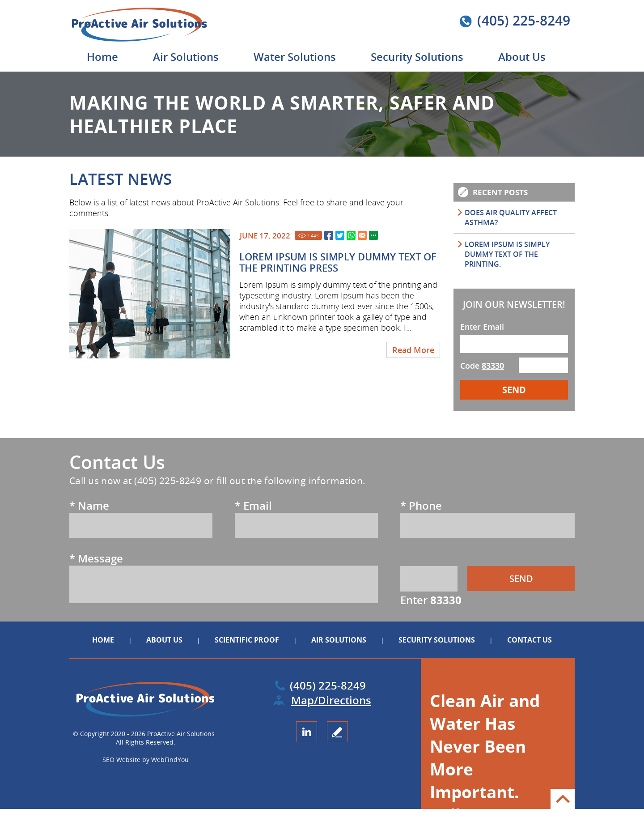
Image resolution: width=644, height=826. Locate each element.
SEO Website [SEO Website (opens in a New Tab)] (121, 760)
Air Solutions (339, 640)
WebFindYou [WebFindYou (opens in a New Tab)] (170, 760)
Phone (421, 505)
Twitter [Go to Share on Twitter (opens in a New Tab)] (340, 235)
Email (253, 505)
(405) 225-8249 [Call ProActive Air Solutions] (524, 20)
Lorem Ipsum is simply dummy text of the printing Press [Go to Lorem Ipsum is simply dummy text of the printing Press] (338, 262)
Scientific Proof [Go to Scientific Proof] (248, 640)
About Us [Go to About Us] (522, 57)
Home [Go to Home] (102, 57)
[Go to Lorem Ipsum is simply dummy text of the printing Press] (150, 294)
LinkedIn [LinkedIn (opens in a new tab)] (307, 732)
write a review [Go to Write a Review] (337, 732)
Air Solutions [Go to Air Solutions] (186, 57)
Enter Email (482, 327)
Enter (431, 600)
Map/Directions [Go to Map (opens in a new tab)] (331, 700)
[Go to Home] (151, 40)
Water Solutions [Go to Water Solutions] (295, 57)
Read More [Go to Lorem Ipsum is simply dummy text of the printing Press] (413, 350)
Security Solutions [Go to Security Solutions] (417, 57)
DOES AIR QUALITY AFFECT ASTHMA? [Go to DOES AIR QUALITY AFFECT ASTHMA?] (511, 217)
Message (96, 558)
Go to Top (563, 799)
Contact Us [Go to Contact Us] (530, 640)
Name (89, 505)
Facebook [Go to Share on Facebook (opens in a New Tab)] (329, 235)
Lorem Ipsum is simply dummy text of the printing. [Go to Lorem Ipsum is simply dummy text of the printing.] (507, 254)
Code (482, 366)
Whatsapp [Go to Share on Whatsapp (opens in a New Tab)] (351, 235)
